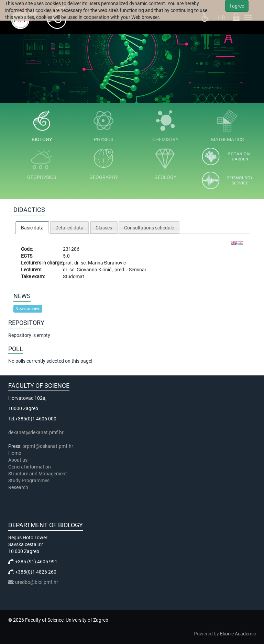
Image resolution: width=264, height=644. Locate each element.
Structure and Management (38, 474)
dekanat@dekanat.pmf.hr (36, 432)
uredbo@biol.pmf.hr (37, 582)
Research (19, 487)
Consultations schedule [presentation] (149, 228)
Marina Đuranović (107, 263)
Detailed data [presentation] (69, 228)
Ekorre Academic (238, 634)
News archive (28, 309)
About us (18, 460)
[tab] (32, 228)
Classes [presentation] (104, 228)
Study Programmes (29, 481)
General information (30, 467)
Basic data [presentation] (32, 228)
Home (15, 453)
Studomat (74, 276)
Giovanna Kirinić (95, 270)
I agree (237, 6)
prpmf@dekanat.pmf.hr (48, 446)
